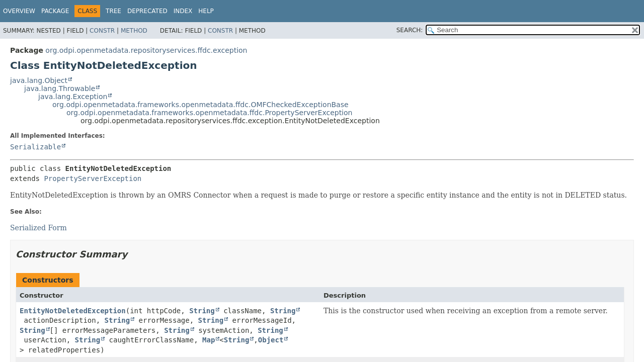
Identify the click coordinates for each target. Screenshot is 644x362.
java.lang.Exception (73, 97)
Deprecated (147, 11)
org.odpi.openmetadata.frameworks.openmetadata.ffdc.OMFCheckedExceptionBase (200, 105)
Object (271, 340)
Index (183, 11)
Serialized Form (38, 228)
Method (134, 31)
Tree (113, 11)
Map (209, 340)
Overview (19, 11)
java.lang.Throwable (60, 88)
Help (206, 11)
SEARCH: (410, 30)
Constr (102, 31)
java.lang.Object (39, 80)
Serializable (35, 147)
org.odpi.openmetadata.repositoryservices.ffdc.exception (146, 50)
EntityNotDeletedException (73, 311)
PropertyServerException (93, 178)
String (202, 311)
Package (55, 11)
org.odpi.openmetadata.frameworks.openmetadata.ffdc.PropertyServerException (209, 113)
